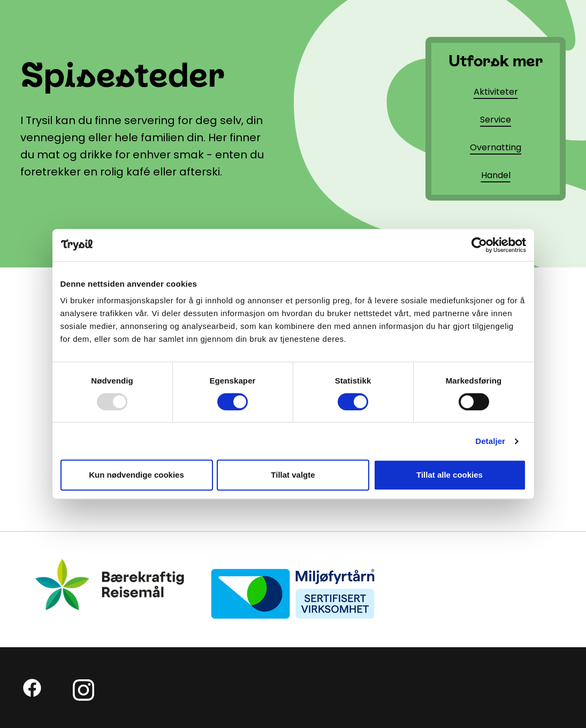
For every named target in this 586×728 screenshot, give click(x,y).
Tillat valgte (293, 475)
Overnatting (496, 147)
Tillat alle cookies (450, 475)
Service (496, 120)
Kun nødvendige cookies (136, 475)
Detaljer (490, 441)
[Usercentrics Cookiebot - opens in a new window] (479, 245)
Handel (496, 175)
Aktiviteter (496, 92)
